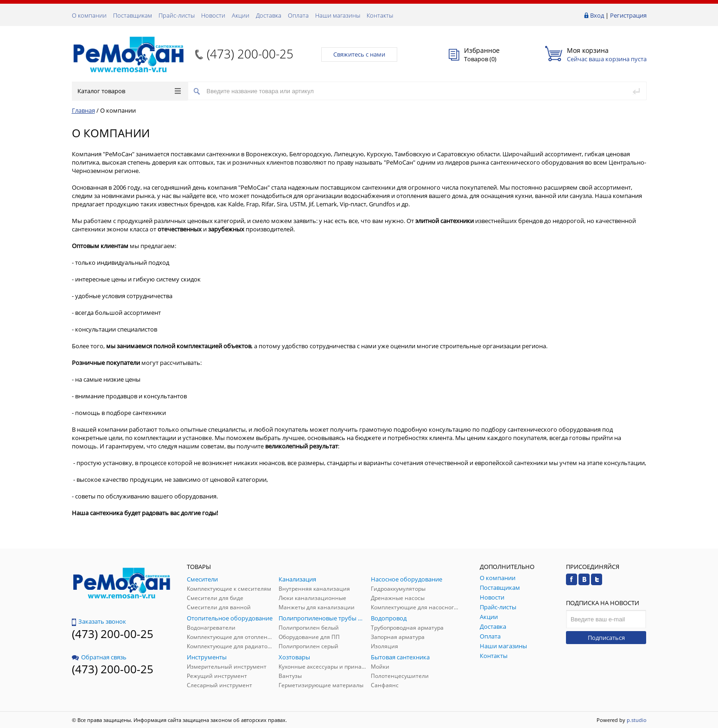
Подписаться (606, 638)
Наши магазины (338, 15)
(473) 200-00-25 (250, 54)
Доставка (269, 15)
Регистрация (628, 15)
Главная (83, 110)
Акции (241, 15)
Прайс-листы (177, 15)
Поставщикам (133, 15)
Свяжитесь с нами (359, 54)
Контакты (380, 15)
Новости (213, 15)
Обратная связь (99, 657)
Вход (597, 15)
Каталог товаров (129, 91)
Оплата (298, 15)
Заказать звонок (99, 621)
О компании (89, 15)
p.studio (637, 720)
